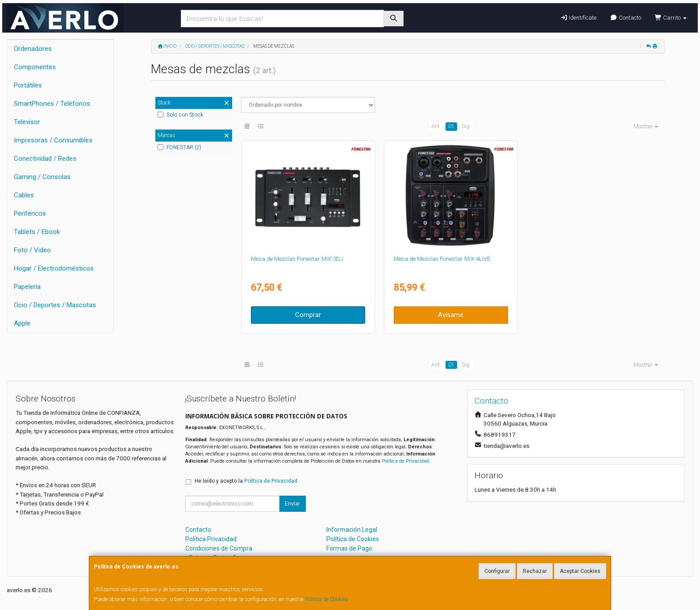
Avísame (451, 315)
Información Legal (352, 530)
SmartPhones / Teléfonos (52, 104)
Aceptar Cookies (580, 571)
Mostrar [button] (646, 126)
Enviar (292, 504)
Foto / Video (32, 250)
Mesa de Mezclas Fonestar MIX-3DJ (297, 259)
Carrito (671, 18)
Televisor (27, 122)
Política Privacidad (211, 539)
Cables (24, 195)
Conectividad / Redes (45, 159)
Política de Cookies (327, 599)
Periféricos (30, 213)
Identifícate (578, 18)
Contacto (625, 18)
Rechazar (535, 571)
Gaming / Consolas (42, 177)
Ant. (436, 126)
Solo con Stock (180, 115)
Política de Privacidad (405, 461)
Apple (22, 323)
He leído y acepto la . (247, 481)
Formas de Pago (349, 548)
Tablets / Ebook (37, 232)
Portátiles (28, 85)
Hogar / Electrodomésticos (54, 268)
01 (451, 126)
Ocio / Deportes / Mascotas (55, 305)
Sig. (466, 126)
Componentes (35, 67)
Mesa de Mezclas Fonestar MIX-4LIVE (442, 259)
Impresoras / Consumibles (53, 140)
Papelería (27, 287)
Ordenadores (33, 49)
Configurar (497, 571)
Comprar (308, 315)
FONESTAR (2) (179, 147)
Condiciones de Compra (219, 548)
